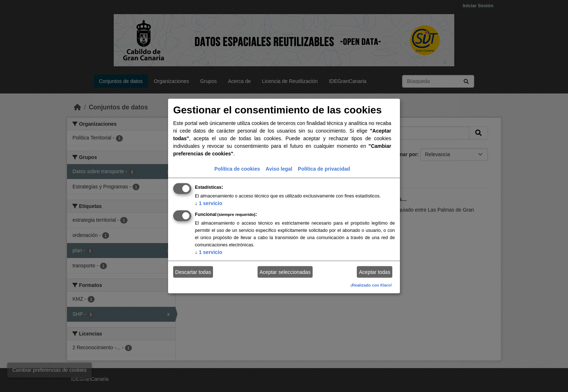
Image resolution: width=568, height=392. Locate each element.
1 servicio (209, 203)
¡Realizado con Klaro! (371, 285)
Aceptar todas (375, 272)
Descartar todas (193, 272)
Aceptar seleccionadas (285, 272)
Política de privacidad (324, 169)
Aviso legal (279, 169)
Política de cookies (237, 169)
